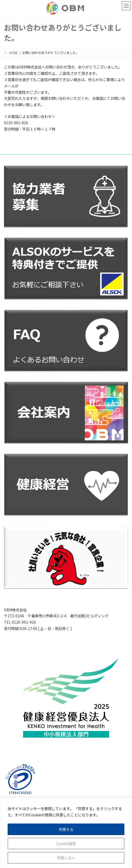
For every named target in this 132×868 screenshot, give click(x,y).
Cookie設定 (66, 844)
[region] (66, 833)
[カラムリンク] (66, 699)
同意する (66, 829)
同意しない (66, 858)
